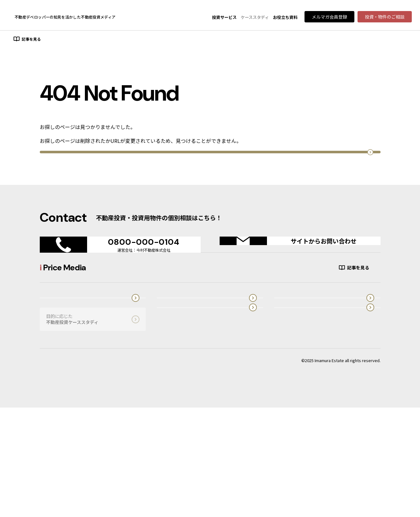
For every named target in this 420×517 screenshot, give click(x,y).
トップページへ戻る (210, 184)
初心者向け (62, 40)
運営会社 (300, 429)
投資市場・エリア (199, 40)
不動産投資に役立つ (183, 429)
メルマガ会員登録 (329, 17)
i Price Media (300, 395)
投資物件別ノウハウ (151, 40)
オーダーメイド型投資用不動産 (64, 395)
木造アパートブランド (185, 395)
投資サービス (224, 17)
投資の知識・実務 (102, 40)
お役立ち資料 (285, 17)
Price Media (33, 17)
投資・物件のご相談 (385, 17)
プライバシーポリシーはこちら (68, 470)
